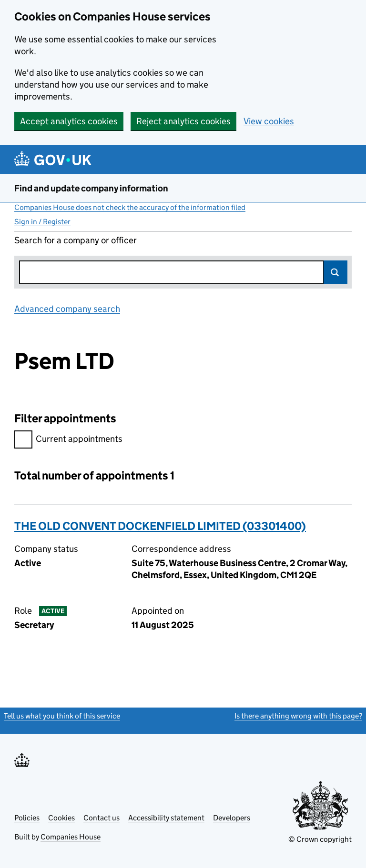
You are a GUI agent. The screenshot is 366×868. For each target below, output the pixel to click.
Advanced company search (67, 309)
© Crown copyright (320, 839)
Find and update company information (91, 188)
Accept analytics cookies (69, 121)
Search (335, 272)
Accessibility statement (166, 818)
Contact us (102, 818)
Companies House (71, 837)
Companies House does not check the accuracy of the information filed (130, 207)
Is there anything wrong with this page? (298, 716)
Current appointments (68, 440)
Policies (27, 818)
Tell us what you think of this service (62, 716)
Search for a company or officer (76, 240)
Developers (232, 818)
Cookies (61, 818)
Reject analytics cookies (183, 121)
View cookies (269, 121)
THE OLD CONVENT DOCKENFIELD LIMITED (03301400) (160, 526)
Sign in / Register (42, 222)
